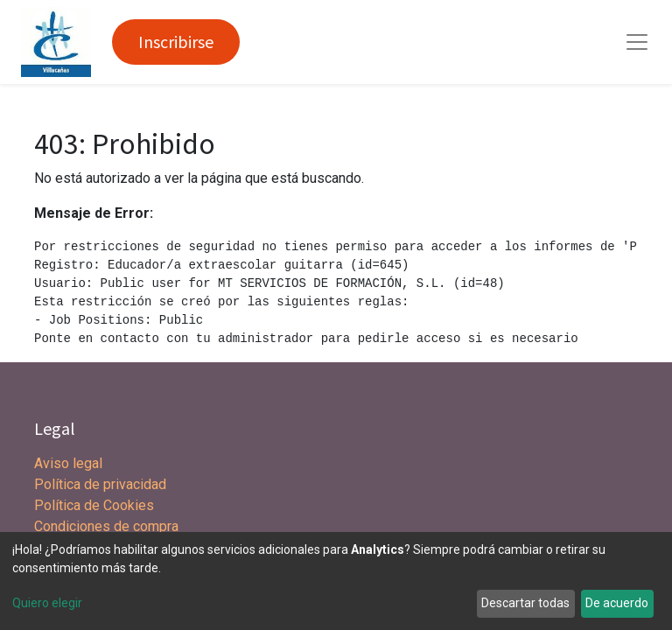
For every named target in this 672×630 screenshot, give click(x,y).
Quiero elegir (47, 603)
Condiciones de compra (106, 526)
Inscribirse (176, 42)
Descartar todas (525, 603)
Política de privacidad (100, 484)
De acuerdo (617, 603)
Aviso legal (70, 463)
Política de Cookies (94, 505)
